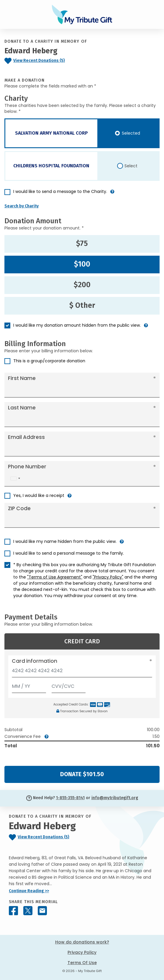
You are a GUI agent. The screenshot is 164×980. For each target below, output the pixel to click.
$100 (82, 264)
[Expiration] (29, 685)
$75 (82, 244)
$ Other (82, 305)
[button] (112, 194)
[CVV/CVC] (69, 685)
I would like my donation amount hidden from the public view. (77, 325)
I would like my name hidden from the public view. (65, 541)
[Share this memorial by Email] (42, 911)
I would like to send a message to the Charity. (60, 191)
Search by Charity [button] (22, 206)
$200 (82, 285)
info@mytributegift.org (115, 798)
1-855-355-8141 (70, 798)
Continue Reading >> (29, 891)
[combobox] (15, 479)
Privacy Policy (82, 952)
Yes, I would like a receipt (39, 495)
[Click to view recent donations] (48, 61)
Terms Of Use (82, 963)
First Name (22, 378)
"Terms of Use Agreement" (55, 577)
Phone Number (27, 467)
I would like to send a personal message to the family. (69, 553)
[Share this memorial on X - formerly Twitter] (28, 911)
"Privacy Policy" (108, 577)
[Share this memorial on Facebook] (13, 911)
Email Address (26, 437)
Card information (35, 661)
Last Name (22, 408)
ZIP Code (19, 508)
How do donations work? (82, 942)
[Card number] (82, 672)
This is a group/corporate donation (49, 361)
